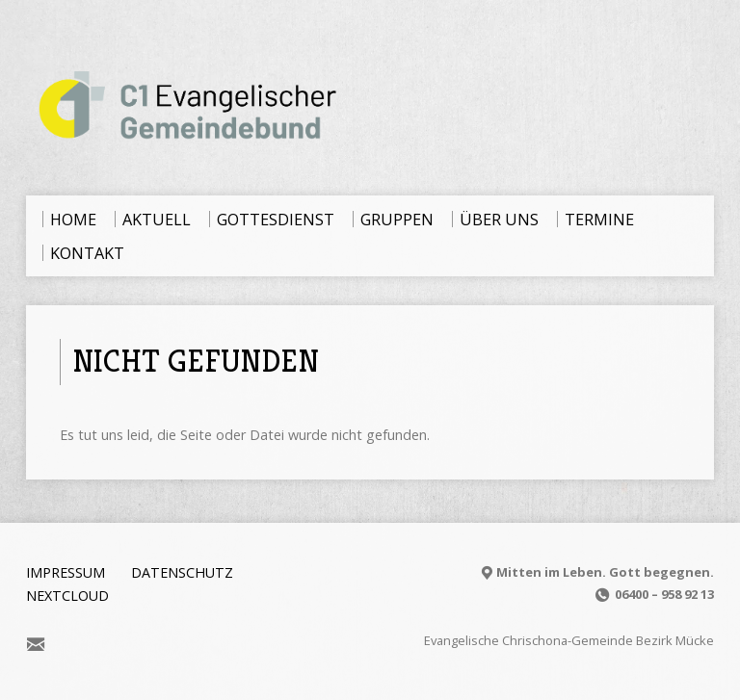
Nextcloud (67, 596)
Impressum (66, 572)
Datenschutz (182, 572)
